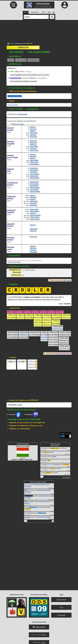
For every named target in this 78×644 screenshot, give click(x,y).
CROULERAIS (34, 182)
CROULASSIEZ (35, 217)
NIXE (46, 453)
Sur (14, 416)
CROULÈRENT (34, 164)
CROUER (22, 362)
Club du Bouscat (29, 497)
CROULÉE (33, 248)
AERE (49, 461)
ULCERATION (65, 349)
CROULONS (34, 133)
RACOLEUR (67, 318)
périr (14, 262)
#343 (20, 406)
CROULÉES (34, 252)
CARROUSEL (24, 335)
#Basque (50, 465)
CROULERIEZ (34, 190)
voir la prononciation (15, 96)
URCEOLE (38, 325)
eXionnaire (27, 517)
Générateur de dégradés (45, 517)
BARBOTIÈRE (55, 449)
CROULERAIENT (35, 192)
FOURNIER (28, 509)
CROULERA (34, 172)
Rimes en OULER (13, 105)
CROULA (33, 158)
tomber (18, 262)
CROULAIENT (34, 151)
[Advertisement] (39, 30)
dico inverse (67, 280)
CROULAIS (33, 141)
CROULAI (33, 155)
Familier (27, 270)
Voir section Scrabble (38, 52)
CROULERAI (34, 168)
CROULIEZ (33, 149)
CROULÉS (33, 250)
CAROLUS (21, 318)
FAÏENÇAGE (48, 473)
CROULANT (34, 237)
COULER (45, 340)
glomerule (27, 485)
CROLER (11, 362)
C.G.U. (61, 608)
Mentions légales (61, 600)
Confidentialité (61, 616)
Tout (65, 455)
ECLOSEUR (47, 318)
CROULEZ (33, 135)
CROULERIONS (35, 188)
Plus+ (68, 451)
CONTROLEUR (58, 329)
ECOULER (38, 318)
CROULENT (34, 137)
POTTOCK (66, 465)
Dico (12, 43)
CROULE (33, 127)
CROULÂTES (34, 162)
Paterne (54, 457)
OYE (52, 469)
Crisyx (26, 491)
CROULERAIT (34, 186)
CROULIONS (34, 147)
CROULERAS (34, 170)
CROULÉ (33, 246)
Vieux (12, 71)
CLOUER (45, 335)
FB (39, 635)
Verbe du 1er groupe (18, 124)
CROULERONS (35, 174)
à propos (9, 132)
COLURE (45, 337)
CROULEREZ (34, 176)
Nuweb (43, 643)
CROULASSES (34, 211)
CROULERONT (35, 178)
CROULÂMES (34, 160)
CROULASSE (34, 209)
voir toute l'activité (66, 478)
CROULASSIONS (35, 215)
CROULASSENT (35, 219)
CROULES (33, 129)
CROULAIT (33, 145)
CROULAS (33, 156)
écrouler (10, 262)
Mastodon (44, 635)
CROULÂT (33, 213)
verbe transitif (23, 114)
